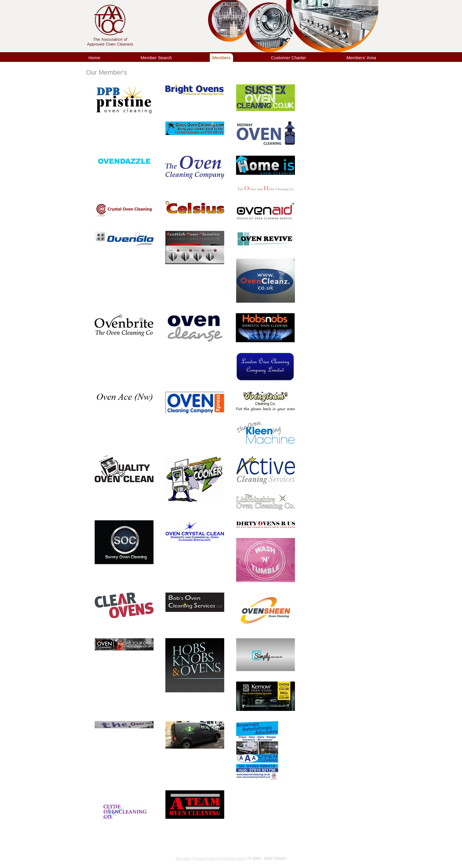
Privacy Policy (206, 858)
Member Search (156, 58)
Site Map (183, 858)
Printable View (233, 858)
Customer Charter (289, 58)
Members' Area (361, 58)
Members (221, 58)
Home (94, 58)
